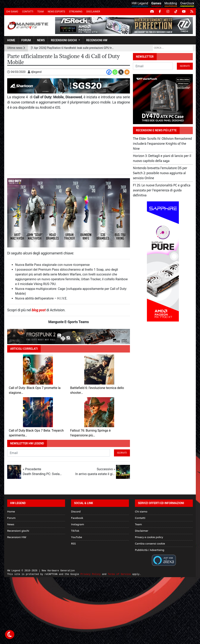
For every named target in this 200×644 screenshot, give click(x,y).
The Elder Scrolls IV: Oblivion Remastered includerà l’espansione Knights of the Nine (162, 144)
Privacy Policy (91, 574)
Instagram (78, 524)
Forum (26, 40)
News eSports (56, 12)
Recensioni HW (97, 40)
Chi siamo (12, 12)
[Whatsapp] (115, 72)
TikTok (75, 531)
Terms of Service (119, 574)
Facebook (77, 518)
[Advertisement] (69, 143)
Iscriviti (122, 453)
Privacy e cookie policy (149, 537)
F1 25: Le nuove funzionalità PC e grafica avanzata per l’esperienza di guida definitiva (162, 190)
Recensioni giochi (64, 40)
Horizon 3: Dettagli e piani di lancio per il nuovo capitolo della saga (162, 158)
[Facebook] (109, 72)
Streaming (76, 12)
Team (41, 12)
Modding (171, 3)
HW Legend (140, 3)
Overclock (187, 3)
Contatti (28, 12)
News (41, 40)
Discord (76, 511)
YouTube (77, 537)
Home (11, 40)
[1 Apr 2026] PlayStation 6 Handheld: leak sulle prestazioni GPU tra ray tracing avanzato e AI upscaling (73, 48)
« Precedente (43, 472)
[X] (121, 72)
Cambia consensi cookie (150, 544)
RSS (73, 544)
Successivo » (95, 472)
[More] (127, 72)
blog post (39, 310)
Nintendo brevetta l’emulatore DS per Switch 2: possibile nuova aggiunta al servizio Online (160, 173)
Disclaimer (93, 12)
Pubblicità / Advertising (150, 550)
